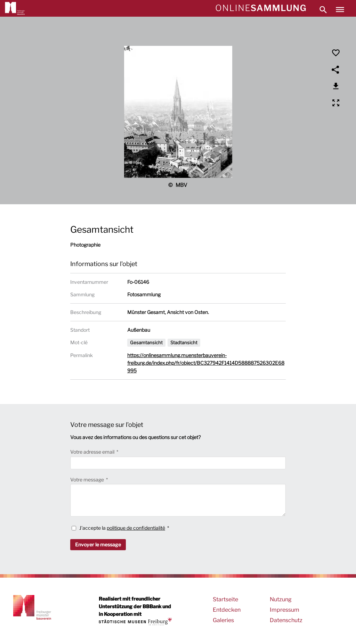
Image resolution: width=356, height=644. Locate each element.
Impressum (285, 610)
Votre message (88, 480)
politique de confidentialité (136, 528)
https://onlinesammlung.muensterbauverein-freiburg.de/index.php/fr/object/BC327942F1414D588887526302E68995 (206, 363)
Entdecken (227, 610)
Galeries (223, 620)
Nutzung (281, 599)
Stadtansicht (184, 342)
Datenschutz (286, 620)
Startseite (225, 599)
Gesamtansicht (146, 342)
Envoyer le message (98, 544)
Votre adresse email (93, 452)
